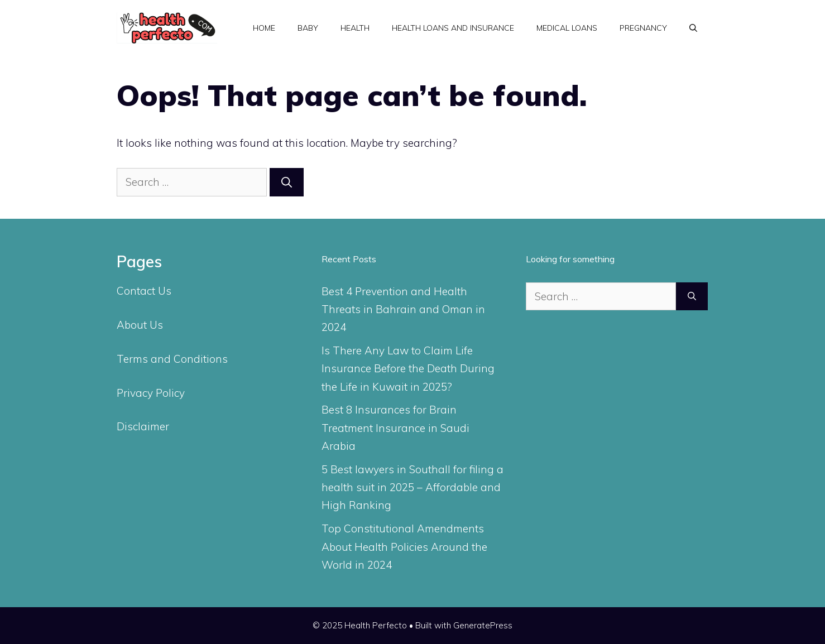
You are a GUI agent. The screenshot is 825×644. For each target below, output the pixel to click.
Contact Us (144, 291)
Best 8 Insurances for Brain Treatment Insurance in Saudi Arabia (395, 428)
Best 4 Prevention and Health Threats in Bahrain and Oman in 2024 (403, 309)
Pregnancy (643, 28)
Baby (308, 28)
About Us (140, 325)
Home (264, 28)
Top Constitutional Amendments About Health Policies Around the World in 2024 (404, 547)
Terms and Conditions (172, 359)
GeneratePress (483, 625)
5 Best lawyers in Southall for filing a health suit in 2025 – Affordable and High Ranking (412, 487)
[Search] (287, 182)
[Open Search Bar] (693, 28)
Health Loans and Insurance (453, 28)
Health (355, 28)
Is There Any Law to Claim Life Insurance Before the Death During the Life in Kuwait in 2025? (408, 369)
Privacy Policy (151, 393)
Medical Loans (567, 28)
